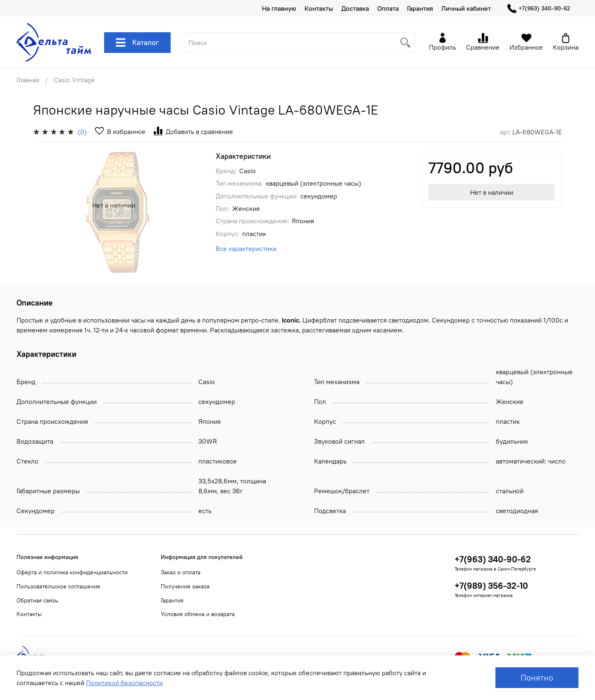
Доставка (355, 8)
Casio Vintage (74, 80)
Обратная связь (37, 600)
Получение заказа (185, 586)
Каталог (137, 43)
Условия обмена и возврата (198, 614)
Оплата (388, 8)
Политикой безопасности (124, 683)
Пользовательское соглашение (58, 586)
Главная (28, 80)
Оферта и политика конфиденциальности (72, 572)
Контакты (319, 8)
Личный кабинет (466, 8)
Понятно (537, 677)
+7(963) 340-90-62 (539, 8)
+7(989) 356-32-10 (491, 586)
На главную (279, 8)
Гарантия (420, 8)
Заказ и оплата (181, 572)
